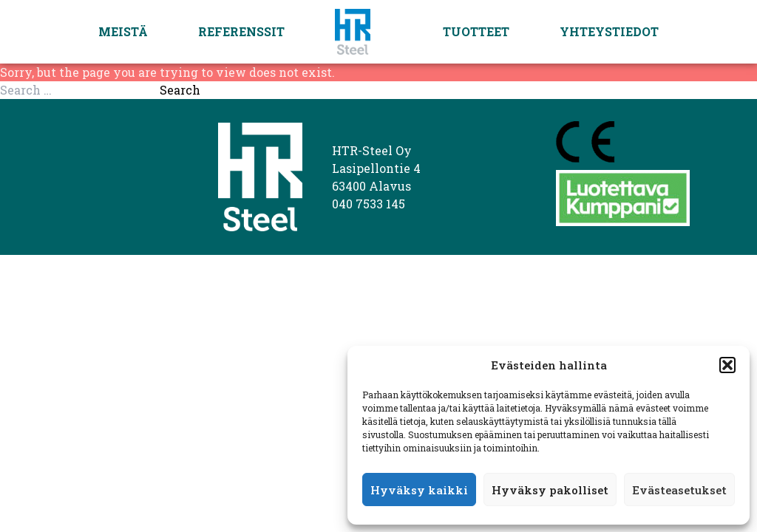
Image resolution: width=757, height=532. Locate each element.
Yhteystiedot (609, 31)
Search (180, 90)
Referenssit (241, 31)
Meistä (123, 31)
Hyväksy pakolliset (550, 490)
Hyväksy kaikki (419, 490)
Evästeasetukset (679, 490)
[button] (727, 365)
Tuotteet (476, 31)
